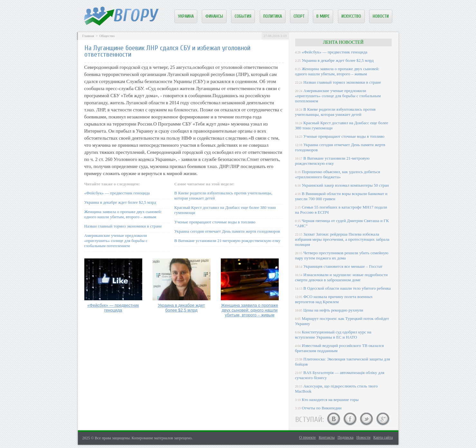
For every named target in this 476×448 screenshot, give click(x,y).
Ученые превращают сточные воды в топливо (215, 222)
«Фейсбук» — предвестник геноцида (117, 193)
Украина (186, 16)
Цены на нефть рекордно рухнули (333, 310)
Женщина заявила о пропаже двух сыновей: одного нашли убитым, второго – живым (123, 214)
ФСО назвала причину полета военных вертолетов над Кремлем (334, 299)
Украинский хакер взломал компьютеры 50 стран (345, 185)
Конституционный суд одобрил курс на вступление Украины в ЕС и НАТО (333, 335)
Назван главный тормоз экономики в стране (123, 226)
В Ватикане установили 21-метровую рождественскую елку (228, 241)
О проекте (307, 437)
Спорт (299, 16)
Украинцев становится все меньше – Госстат (343, 266)
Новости (381, 16)
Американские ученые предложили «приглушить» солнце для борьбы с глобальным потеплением (116, 241)
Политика (273, 16)
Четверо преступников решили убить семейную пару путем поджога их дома (342, 255)
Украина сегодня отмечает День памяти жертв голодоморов (227, 231)
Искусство (351, 16)
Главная (88, 36)
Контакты (327, 437)
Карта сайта (383, 437)
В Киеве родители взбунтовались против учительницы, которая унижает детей (335, 112)
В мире (323, 16)
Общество (107, 36)
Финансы (214, 16)
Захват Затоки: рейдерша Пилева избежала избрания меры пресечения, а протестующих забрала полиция (342, 239)
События (243, 16)
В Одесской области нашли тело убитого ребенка (347, 288)
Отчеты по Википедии (322, 408)
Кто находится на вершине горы (330, 400)
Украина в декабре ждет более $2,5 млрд (120, 202)
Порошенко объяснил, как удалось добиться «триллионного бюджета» (338, 174)
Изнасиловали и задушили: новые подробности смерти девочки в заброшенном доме (341, 277)
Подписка (346, 437)
